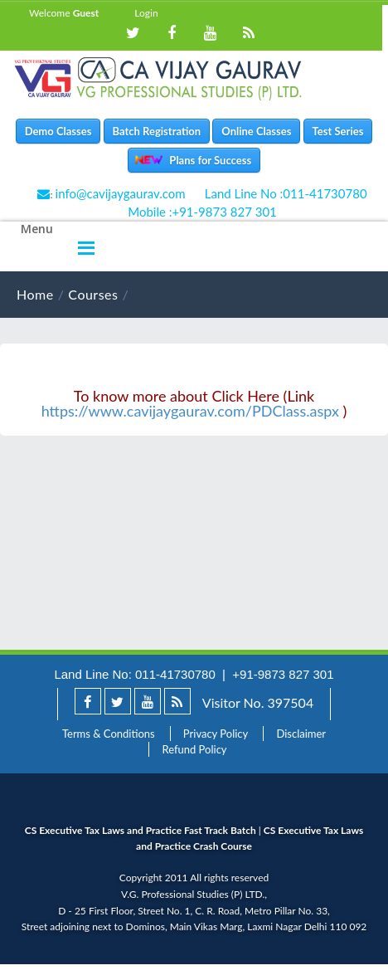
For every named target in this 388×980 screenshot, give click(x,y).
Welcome (64, 13)
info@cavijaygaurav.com (121, 193)
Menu (37, 229)
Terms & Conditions (109, 734)
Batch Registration (157, 131)
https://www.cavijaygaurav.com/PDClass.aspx (190, 411)
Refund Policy (194, 749)
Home (35, 294)
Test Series (338, 131)
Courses (93, 294)
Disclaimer (301, 734)
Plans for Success (206, 160)
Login (146, 13)
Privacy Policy (216, 734)
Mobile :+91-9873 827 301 (202, 212)
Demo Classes (58, 131)
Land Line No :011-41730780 (286, 193)
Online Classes (256, 131)
